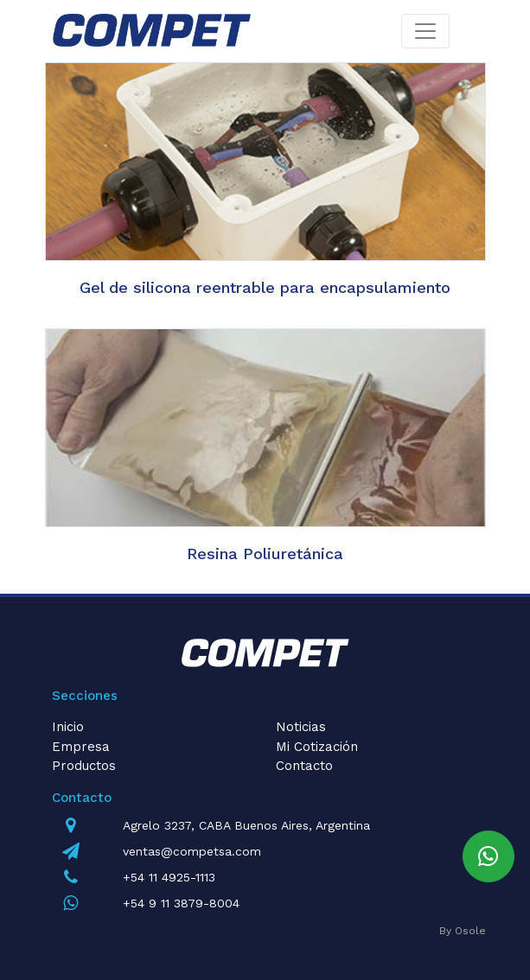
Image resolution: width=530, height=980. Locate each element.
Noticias (301, 727)
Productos (84, 766)
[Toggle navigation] (425, 31)
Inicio (68, 727)
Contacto (304, 766)
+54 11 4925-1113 (169, 877)
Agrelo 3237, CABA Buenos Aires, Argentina (246, 825)
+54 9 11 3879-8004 (181, 903)
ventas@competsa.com (192, 851)
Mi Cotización (317, 747)
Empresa (81, 747)
